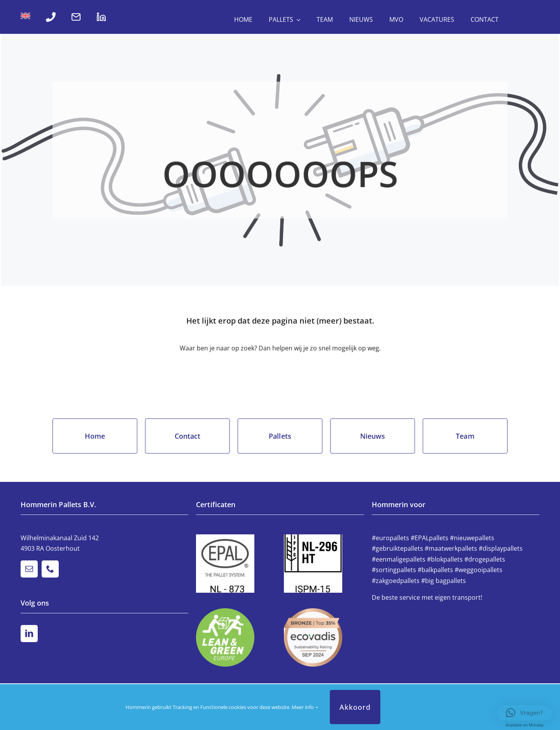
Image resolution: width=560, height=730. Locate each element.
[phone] (50, 569)
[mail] (29, 569)
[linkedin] (29, 634)
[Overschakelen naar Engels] (25, 17)
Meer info (305, 707)
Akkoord (355, 707)
